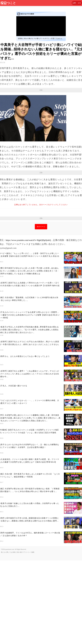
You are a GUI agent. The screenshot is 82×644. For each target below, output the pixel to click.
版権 (33, 636)
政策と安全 (16, 636)
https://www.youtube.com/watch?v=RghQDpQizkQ (28, 324)
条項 (21, 636)
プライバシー (27, 636)
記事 (74, 3)
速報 (79, 3)
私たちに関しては (7, 636)
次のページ (41, 310)
